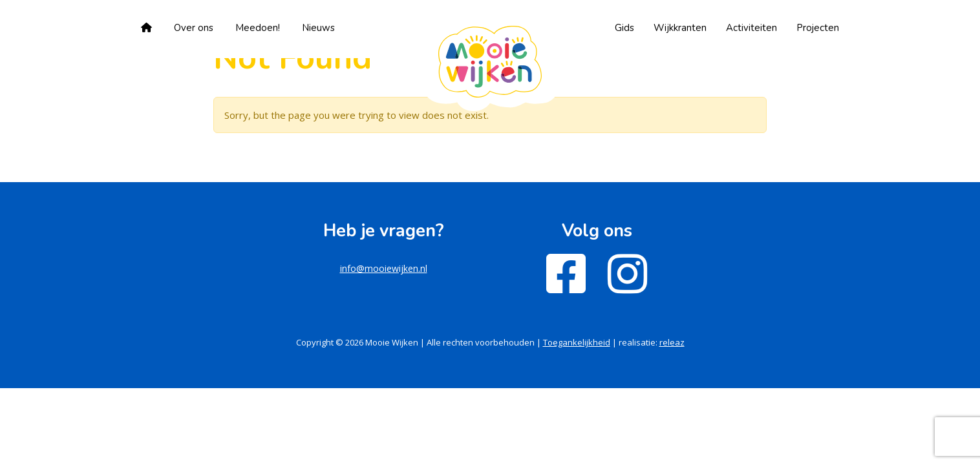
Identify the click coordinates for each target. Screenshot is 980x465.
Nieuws (318, 28)
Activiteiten (751, 28)
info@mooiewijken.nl (384, 268)
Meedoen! (258, 28)
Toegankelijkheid (577, 342)
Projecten (818, 28)
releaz (672, 342)
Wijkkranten (680, 28)
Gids (624, 28)
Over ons (194, 28)
